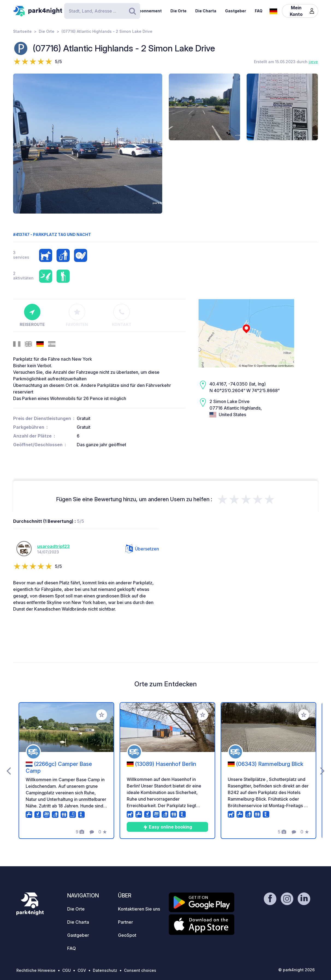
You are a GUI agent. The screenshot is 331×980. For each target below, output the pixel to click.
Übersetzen (142, 549)
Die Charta (206, 11)
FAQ (259, 11)
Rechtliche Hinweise (36, 970)
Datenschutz (105, 970)
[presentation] (9, 771)
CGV (82, 970)
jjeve (313, 62)
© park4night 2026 (296, 970)
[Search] (102, 11)
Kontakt (122, 315)
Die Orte (178, 11)
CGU (67, 970)
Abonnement (149, 11)
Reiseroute (32, 315)
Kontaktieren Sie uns (139, 909)
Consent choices (140, 970)
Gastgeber (236, 11)
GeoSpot (127, 935)
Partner (125, 922)
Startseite (22, 31)
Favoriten (77, 315)
